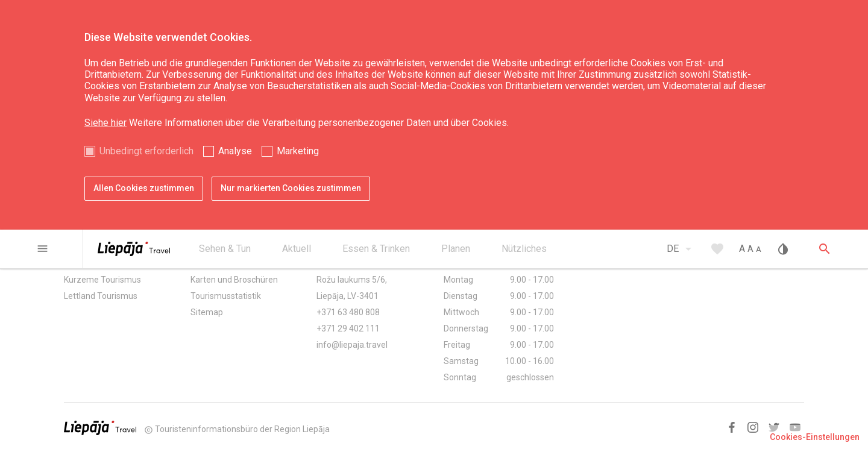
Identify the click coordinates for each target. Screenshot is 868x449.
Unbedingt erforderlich (146, 151)
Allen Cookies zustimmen (144, 188)
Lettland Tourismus (101, 296)
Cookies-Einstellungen (815, 437)
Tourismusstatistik (226, 296)
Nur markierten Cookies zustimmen (291, 188)
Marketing (298, 151)
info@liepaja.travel (352, 345)
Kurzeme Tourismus (102, 280)
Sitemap (207, 312)
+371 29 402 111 (348, 328)
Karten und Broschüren (234, 280)
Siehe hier (105, 123)
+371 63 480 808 (348, 312)
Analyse (235, 151)
